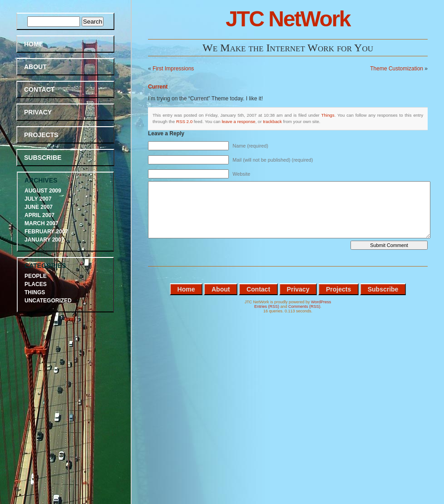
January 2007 (44, 240)
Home (34, 44)
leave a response (238, 121)
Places (36, 284)
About (35, 67)
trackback (272, 121)
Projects (41, 135)
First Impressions (173, 69)
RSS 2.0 (184, 121)
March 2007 (42, 223)
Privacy (38, 112)
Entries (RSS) (267, 306)
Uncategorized (48, 301)
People (36, 276)
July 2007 (38, 199)
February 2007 (46, 232)
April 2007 (39, 215)
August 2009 (43, 191)
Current (158, 87)
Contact (39, 89)
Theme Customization (397, 69)
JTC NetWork (288, 19)
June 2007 (39, 207)
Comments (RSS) (304, 306)
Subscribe (43, 158)
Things (328, 115)
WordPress (321, 302)
